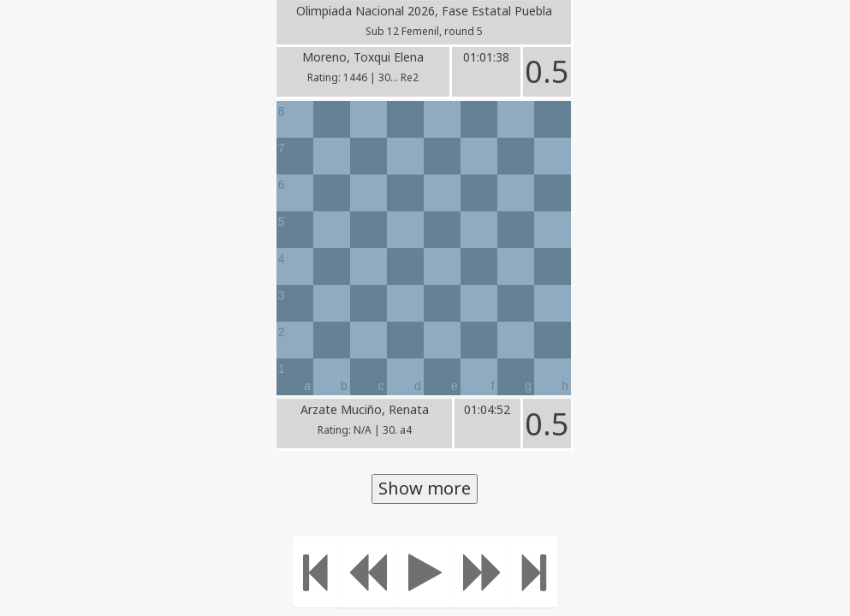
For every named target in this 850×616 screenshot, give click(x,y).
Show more (425, 488)
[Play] (425, 572)
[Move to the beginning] (315, 572)
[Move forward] (483, 572)
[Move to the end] (535, 572)
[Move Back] (367, 572)
